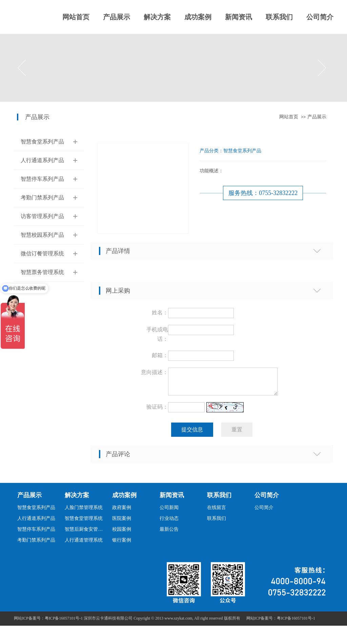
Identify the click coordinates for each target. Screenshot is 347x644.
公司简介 (320, 17)
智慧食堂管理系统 (84, 522)
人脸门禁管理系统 (84, 512)
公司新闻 (169, 512)
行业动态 (169, 522)
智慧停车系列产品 (42, 179)
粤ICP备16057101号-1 (296, 622)
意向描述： (155, 372)
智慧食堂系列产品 (42, 142)
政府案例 (122, 512)
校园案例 (122, 533)
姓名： (160, 313)
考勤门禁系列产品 (42, 198)
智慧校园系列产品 (42, 235)
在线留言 (217, 512)
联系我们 (279, 17)
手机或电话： (157, 334)
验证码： (157, 411)
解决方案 (157, 17)
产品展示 (117, 17)
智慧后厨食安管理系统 (86, 533)
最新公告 (169, 533)
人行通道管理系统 (84, 544)
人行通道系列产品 (42, 160)
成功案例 (198, 17)
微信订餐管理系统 (42, 253)
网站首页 (76, 17)
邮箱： (160, 355)
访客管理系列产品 (42, 216)
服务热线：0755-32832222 (263, 193)
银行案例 (122, 544)
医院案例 (122, 522)
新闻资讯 (239, 17)
